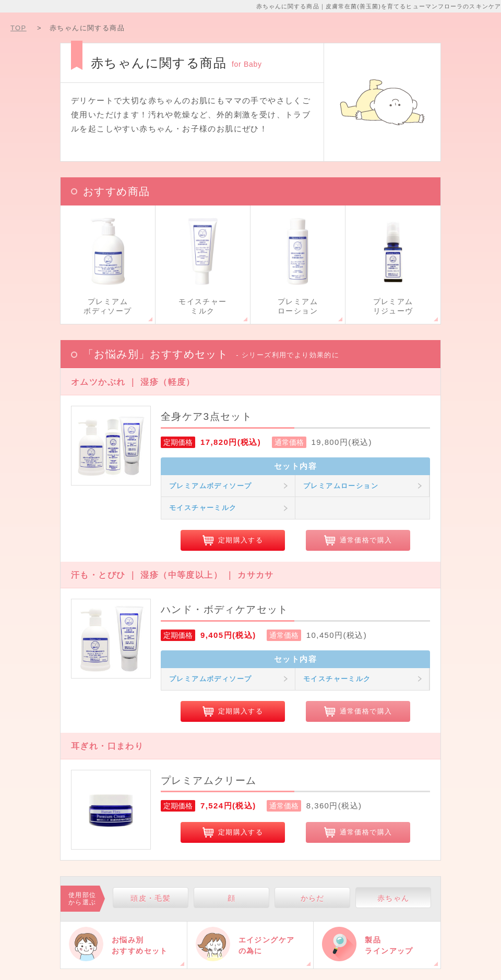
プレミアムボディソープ (210, 486)
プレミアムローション (341, 486)
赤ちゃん (393, 898)
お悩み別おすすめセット (140, 945)
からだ (313, 898)
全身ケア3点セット (206, 416)
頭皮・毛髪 (151, 898)
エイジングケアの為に (267, 945)
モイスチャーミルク (203, 508)
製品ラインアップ (389, 945)
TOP (19, 28)
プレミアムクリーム (209, 781)
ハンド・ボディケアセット (225, 609)
